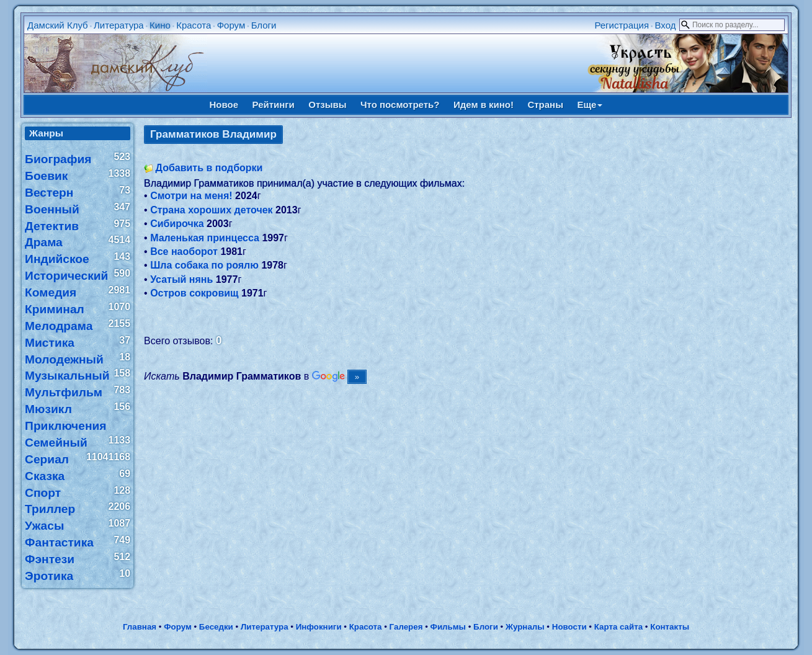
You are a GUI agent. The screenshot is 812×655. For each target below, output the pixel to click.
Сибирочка (177, 224)
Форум (231, 25)
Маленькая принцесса (205, 238)
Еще (590, 105)
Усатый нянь (181, 279)
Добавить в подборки (209, 168)
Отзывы (327, 105)
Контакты (670, 627)
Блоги (264, 25)
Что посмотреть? (400, 105)
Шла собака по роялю (204, 265)
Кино (160, 25)
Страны (545, 105)
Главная (140, 627)
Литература (119, 25)
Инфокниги (319, 627)
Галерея (406, 627)
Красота (194, 25)
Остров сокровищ (194, 293)
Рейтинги (274, 105)
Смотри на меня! (191, 196)
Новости (569, 627)
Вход (665, 25)
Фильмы (448, 627)
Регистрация (622, 25)
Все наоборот (184, 252)
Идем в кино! (484, 105)
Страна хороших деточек (211, 210)
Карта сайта (618, 627)
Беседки (216, 627)
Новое (224, 105)
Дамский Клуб (58, 25)
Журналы (525, 627)
